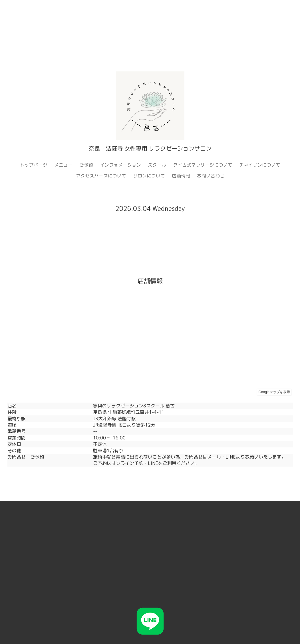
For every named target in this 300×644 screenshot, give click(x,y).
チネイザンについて (260, 165)
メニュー (63, 165)
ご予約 (86, 165)
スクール (157, 165)
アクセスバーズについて (101, 176)
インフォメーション (120, 165)
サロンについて (149, 176)
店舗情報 (181, 176)
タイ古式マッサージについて (203, 165)
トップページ (34, 165)
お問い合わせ (211, 176)
